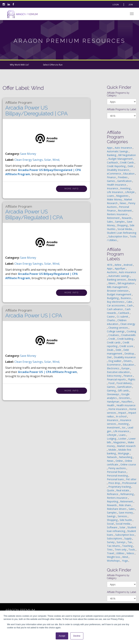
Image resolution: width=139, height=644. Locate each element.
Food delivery (124, 383)
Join (131, 4)
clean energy (24, 160)
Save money (126, 513)
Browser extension (118, 291)
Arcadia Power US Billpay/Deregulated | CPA (36, 109)
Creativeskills (128, 335)
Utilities (121, 553)
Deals (111, 350)
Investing (126, 188)
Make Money (115, 199)
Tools (132, 550)
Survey (111, 542)
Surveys (121, 542)
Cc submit (123, 317)
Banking (112, 155)
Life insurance (122, 431)
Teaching (128, 546)
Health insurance (126, 405)
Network (112, 457)
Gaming (112, 391)
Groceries (125, 398)
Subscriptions (115, 538)
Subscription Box (118, 236)
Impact (123, 413)
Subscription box (125, 535)
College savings (116, 331)
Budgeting (113, 298)
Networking (126, 457)
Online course (128, 464)
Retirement (114, 218)
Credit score (127, 346)
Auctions (112, 272)
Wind (125, 557)
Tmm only (121, 550)
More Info (72, 189)
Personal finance (117, 472)
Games (111, 181)
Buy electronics (116, 302)
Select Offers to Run (53, 65)
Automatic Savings (118, 151)
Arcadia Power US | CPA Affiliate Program (47, 372)
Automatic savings (119, 276)
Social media (123, 524)
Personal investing (118, 476)
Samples (120, 222)
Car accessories (116, 305)
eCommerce (114, 174)
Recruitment (125, 211)
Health (111, 405)
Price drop (115, 483)
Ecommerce (114, 365)
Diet (110, 357)
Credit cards (114, 342)
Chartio (111, 320)
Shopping (123, 225)
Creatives (114, 335)
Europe (126, 368)
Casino (111, 317)
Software (112, 527)
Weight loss (114, 557)
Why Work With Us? (19, 65)
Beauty (132, 280)
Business (126, 298)
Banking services (117, 280)
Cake (130, 302)
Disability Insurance (118, 170)
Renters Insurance (118, 214)
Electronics (113, 368)
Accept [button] (62, 636)
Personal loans (116, 479)
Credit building (126, 339)
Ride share (125, 505)
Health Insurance (117, 185)
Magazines (123, 196)
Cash (130, 305)
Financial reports (117, 379)
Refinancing (127, 494)
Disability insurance (125, 357)
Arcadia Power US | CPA (34, 313)
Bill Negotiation (127, 155)
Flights (132, 379)
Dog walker (115, 361)
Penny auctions (117, 468)
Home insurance (118, 409)
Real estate (123, 490)
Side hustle (126, 520)
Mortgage (124, 453)
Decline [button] (77, 636)
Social (111, 524)
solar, (48, 160)
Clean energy (128, 324)
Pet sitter (131, 479)
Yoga (125, 561)
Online (120, 461)
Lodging (112, 439)
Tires (110, 550)
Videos (131, 553)
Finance (112, 177)
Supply (128, 538)
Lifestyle (130, 192)
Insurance (113, 188)
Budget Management (121, 159)
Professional (129, 483)
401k (110, 265)
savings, (38, 160)
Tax (130, 542)
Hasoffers (127, 402)
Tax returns (114, 546)
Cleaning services (118, 328)
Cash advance (115, 309)
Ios (124, 427)
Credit (112, 339)
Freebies (123, 177)
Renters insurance (118, 498)
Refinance (113, 494)
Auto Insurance (124, 148)
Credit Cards (127, 162)
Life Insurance (115, 192)
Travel (111, 553)
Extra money (115, 376)
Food (112, 383)
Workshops (114, 561)
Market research (126, 446)
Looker (123, 439)
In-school (122, 416)
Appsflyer (120, 268)
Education (129, 174)
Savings (112, 516)
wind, (56, 160)
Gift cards (124, 391)
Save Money (28, 154)
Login (116, 4)
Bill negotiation (126, 283)
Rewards (127, 218)
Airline (118, 265)
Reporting (113, 501)
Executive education (119, 372)
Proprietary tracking (120, 487)
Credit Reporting (117, 166)
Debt (131, 166)
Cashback (113, 162)
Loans (111, 196)
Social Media (125, 229)
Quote (111, 490)
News (123, 203)
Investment (114, 427)
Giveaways (113, 394)
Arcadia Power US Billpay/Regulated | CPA (34, 212)
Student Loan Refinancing (122, 233)
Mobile (113, 450)
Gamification (125, 181)
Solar (123, 527)
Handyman (113, 402)
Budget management (119, 294)
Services (123, 516)
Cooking (131, 331)
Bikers (112, 283)
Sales (110, 222)
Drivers (128, 361)
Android (128, 265)
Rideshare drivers (117, 509)
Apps (110, 148)
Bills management (118, 287)
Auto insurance (127, 272)
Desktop (130, 354)
